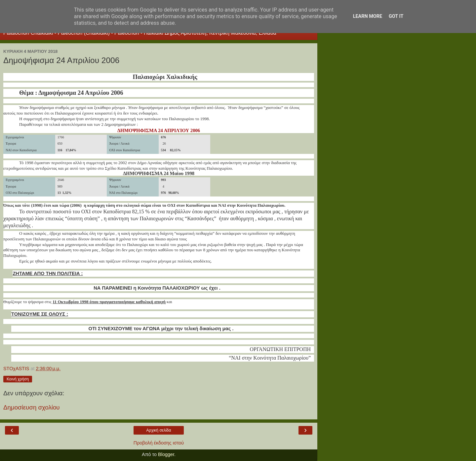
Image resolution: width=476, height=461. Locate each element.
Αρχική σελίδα (159, 430)
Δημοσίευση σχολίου (32, 407)
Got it (396, 16)
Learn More (368, 16)
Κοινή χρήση (18, 379)
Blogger (166, 454)
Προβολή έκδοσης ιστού (159, 443)
